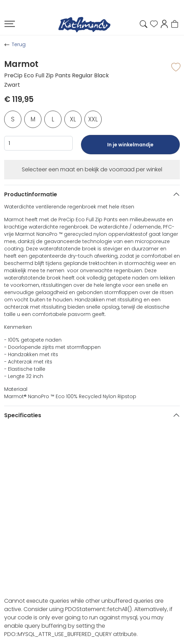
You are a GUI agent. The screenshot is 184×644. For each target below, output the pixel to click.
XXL (93, 119)
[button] (164, 23)
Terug (19, 44)
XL (73, 119)
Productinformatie (31, 194)
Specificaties (23, 415)
